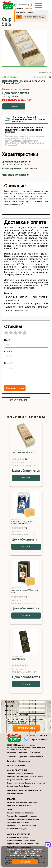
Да (19, 17)
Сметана (26, 841)
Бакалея (11, 799)
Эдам (34, 825)
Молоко (30, 844)
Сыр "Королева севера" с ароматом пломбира (23, 522)
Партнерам (23, 752)
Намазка (27, 786)
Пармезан (11, 813)
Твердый (10, 819)
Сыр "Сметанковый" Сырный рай (25, 591)
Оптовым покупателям (16, 765)
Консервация (17, 805)
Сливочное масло (14, 837)
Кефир (36, 844)
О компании (11, 752)
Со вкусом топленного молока (27, 819)
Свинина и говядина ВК (24, 773)
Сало (21, 786)
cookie (15, 853)
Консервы (27, 805)
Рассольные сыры (14, 825)
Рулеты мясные (30, 777)
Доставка (23, 757)
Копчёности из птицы (15, 783)
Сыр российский (13, 822)
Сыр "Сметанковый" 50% (23, 452)
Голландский (20, 816)
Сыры (10, 810)
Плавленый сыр (20, 844)
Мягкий (10, 829)
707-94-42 (37, 735)
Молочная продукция (18, 834)
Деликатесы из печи (15, 777)
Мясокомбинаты (36, 757)
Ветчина (10, 786)
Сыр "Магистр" (19, 659)
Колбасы (10, 773)
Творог (33, 841)
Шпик (16, 786)
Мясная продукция (17, 770)
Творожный (30, 813)
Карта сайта (11, 761)
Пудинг (10, 844)
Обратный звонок (39, 740)
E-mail (8, 710)
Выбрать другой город (34, 17)
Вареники (19, 793)
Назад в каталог (18, 400)
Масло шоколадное (14, 841)
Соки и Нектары (13, 802)
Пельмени (11, 793)
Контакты (13, 757)
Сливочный (20, 813)
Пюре (9, 805)
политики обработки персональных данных (24, 722)
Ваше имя (10, 702)
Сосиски (40, 777)
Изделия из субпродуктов (35, 783)
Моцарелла (26, 825)
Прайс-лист (37, 752)
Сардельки (11, 780)
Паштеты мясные (23, 780)
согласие (17, 719)
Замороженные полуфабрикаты (24, 790)
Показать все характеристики (16, 89)
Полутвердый (32, 816)
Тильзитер (25, 822)
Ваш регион (11, 715)
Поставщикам (24, 761)
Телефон (9, 706)
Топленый (11, 816)
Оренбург (28, 8)
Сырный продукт (20, 829)
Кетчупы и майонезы (29, 802)
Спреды (25, 837)
